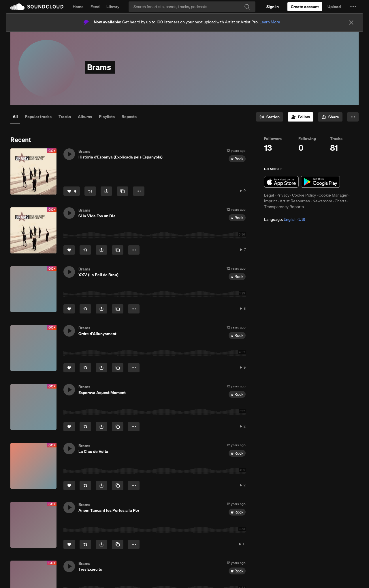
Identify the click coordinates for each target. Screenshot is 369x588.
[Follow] (301, 117)
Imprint (271, 201)
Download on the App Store (281, 182)
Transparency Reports (284, 207)
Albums (85, 117)
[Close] (351, 23)
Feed (95, 7)
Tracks (65, 117)
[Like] (72, 191)
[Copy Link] (123, 191)
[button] (353, 7)
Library (113, 7)
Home (78, 7)
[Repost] (90, 191)
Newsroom (322, 201)
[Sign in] (273, 7)
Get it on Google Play (320, 182)
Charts (341, 201)
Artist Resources (295, 201)
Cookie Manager (333, 195)
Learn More (270, 22)
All (15, 117)
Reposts (129, 117)
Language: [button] (285, 219)
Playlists (107, 117)
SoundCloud (37, 7)
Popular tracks (38, 117)
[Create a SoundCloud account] (305, 7)
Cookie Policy (304, 195)
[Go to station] (270, 117)
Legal (269, 195)
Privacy (283, 195)
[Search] (192, 7)
